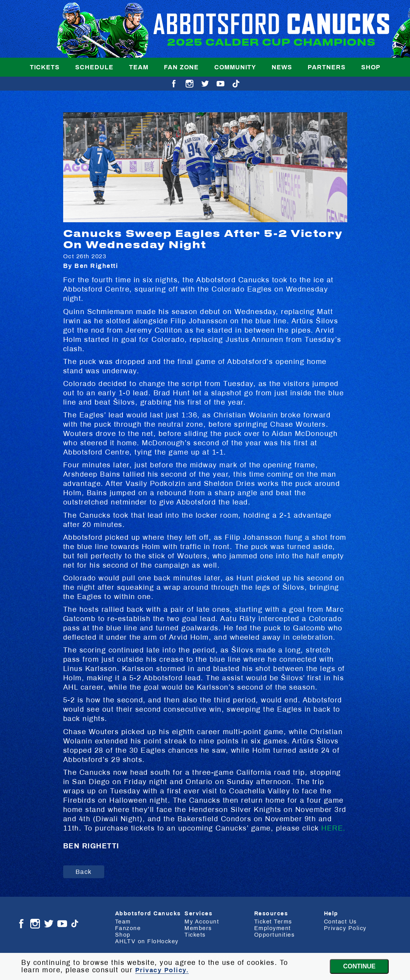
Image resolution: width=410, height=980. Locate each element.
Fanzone (128, 928)
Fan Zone (181, 67)
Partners (327, 67)
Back (84, 872)
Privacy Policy (345, 928)
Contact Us (340, 922)
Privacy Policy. (162, 970)
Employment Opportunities (275, 931)
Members (198, 928)
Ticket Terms (273, 922)
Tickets (45, 67)
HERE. (333, 828)
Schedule (94, 67)
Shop (371, 67)
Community (235, 67)
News (282, 67)
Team (139, 67)
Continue (359, 966)
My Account (202, 922)
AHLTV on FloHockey (147, 941)
